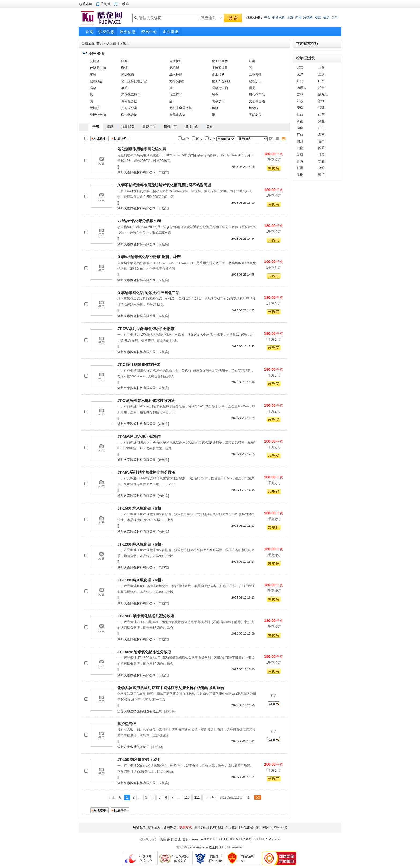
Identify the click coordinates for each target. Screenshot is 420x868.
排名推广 (232, 827)
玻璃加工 (255, 81)
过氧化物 (127, 75)
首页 (100, 43)
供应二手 (149, 127)
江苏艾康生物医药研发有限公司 (140, 711)
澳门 (321, 175)
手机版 (105, 4)
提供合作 (192, 127)
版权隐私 (155, 827)
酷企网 (213, 847)
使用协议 (170, 827)
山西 (321, 81)
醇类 (124, 61)
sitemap (195, 839)
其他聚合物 (257, 101)
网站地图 (216, 827)
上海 (290, 18)
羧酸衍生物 (98, 68)
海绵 (124, 68)
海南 (321, 135)
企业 (178, 839)
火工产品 (176, 95)
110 (187, 797)
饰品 (326, 18)
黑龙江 (323, 94)
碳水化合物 (129, 115)
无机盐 (95, 61)
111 (197, 797)
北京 (300, 68)
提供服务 (128, 127)
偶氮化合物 (129, 101)
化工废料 (218, 75)
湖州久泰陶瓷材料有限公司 (137, 172)
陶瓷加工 (218, 101)
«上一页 (116, 797)
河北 (300, 81)
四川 (300, 141)
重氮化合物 (177, 115)
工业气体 (255, 75)
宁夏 (321, 161)
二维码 (124, 4)
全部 (96, 127)
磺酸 (93, 88)
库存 (209, 127)
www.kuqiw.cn (198, 847)
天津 (300, 74)
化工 (126, 43)
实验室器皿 (220, 68)
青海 (300, 161)
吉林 (300, 94)
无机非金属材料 (181, 108)
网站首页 (139, 827)
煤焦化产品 (257, 95)
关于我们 (201, 827)
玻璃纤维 (176, 75)
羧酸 (215, 108)
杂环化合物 (98, 115)
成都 (318, 18)
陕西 (300, 155)
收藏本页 (86, 4)
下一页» (210, 797)
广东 (321, 128)
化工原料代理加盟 (134, 81)
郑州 (298, 18)
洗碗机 (308, 18)
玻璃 (93, 75)
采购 (170, 839)
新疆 (300, 168)
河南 (300, 121)
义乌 (334, 18)
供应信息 (113, 43)
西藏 (321, 148)
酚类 (215, 95)
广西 (300, 135)
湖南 (300, 128)
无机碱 (174, 68)
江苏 (300, 101)
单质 (124, 88)
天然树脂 (255, 115)
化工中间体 (220, 61)
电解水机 (279, 18)
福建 (321, 108)
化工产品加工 (222, 81)
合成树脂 (176, 61)
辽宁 (321, 88)
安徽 (300, 108)
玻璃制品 (96, 81)
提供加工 (170, 127)
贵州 (321, 141)
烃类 (252, 61)
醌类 (252, 88)
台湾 (321, 168)
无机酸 (95, 108)
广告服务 (247, 827)
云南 (300, 148)
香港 (300, 175)
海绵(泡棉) (177, 81)
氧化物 (254, 108)
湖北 (321, 121)
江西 (300, 114)
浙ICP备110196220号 (272, 827)
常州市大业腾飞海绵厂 (133, 747)
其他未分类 (129, 108)
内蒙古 (302, 88)
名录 (185, 839)
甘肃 (321, 155)
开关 (267, 18)
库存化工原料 (131, 95)
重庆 (321, 74)
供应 (110, 127)
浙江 (321, 101)
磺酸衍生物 (220, 88)
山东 (321, 114)
